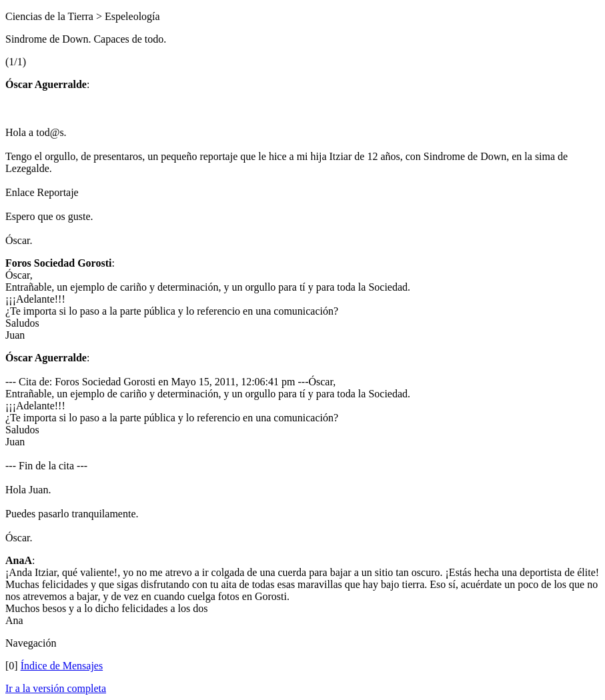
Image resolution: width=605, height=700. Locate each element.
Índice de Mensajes (62, 666)
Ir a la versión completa (56, 688)
